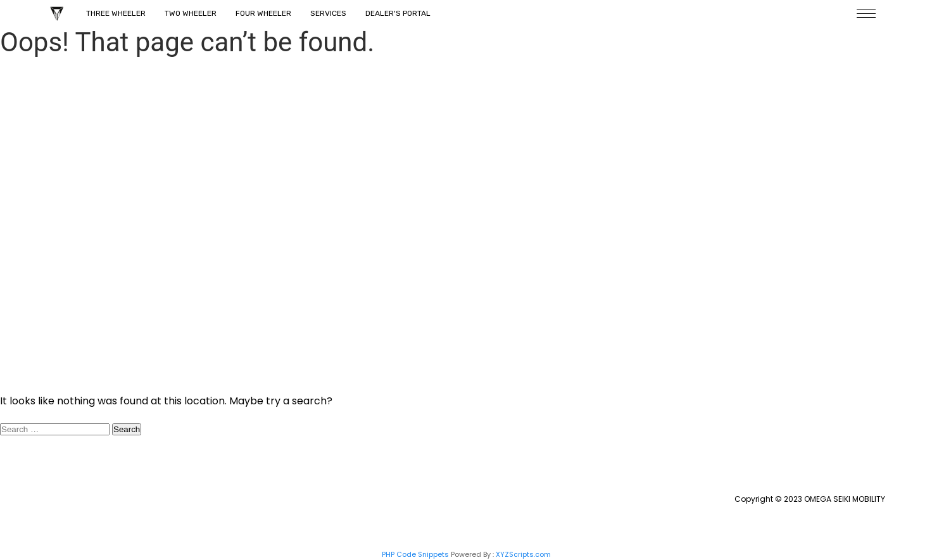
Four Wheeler (263, 13)
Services (328, 13)
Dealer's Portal (398, 13)
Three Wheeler (116, 13)
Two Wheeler (191, 13)
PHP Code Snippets (415, 554)
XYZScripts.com (523, 554)
